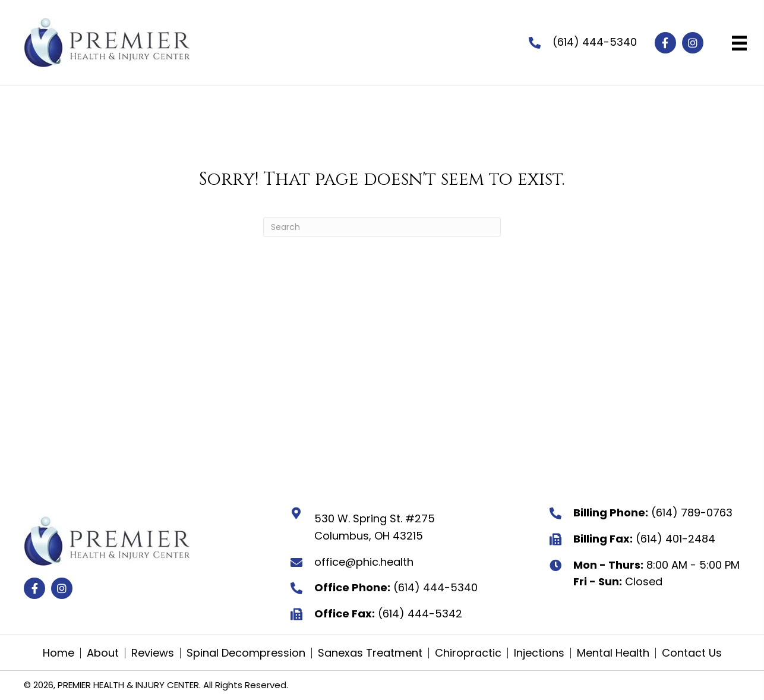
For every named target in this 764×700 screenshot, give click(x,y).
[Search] (382, 227)
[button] (665, 43)
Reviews (153, 653)
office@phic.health (364, 562)
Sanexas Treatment (370, 653)
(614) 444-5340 (595, 42)
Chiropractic (468, 653)
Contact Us (692, 653)
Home (59, 653)
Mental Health (613, 653)
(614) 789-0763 (692, 513)
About (103, 653)
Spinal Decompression (246, 653)
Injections (539, 653)
